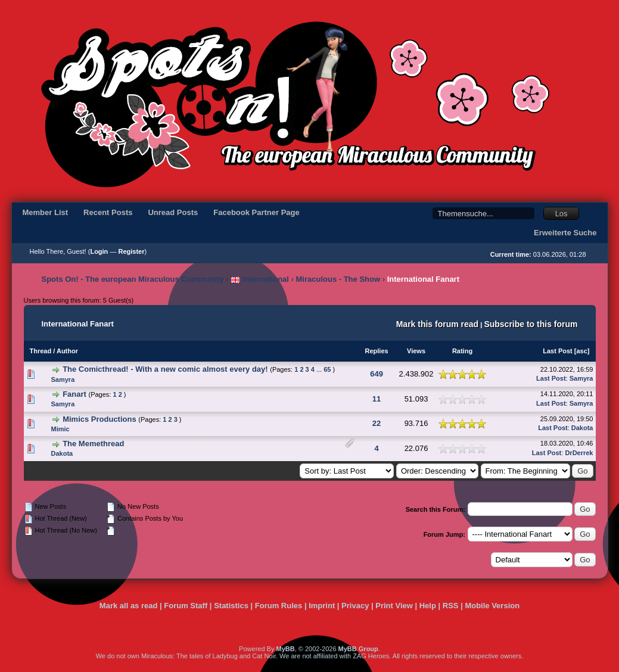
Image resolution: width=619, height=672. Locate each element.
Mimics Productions (99, 419)
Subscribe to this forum (531, 324)
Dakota (582, 428)
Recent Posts (108, 212)
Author (67, 351)
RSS (451, 606)
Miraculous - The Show (338, 279)
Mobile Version (492, 606)
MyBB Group (358, 649)
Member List (46, 212)
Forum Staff (186, 606)
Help (428, 606)
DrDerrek (579, 453)
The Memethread (93, 444)
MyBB (285, 649)
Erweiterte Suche (565, 233)
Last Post (558, 351)
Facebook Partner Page (256, 212)
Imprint (322, 606)
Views (416, 351)
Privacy (355, 606)
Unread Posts (173, 212)
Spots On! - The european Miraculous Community (133, 279)
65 (327, 369)
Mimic (60, 429)
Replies (376, 351)
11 (377, 399)
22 (377, 423)
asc (581, 351)
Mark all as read (129, 606)
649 (377, 374)
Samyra (63, 379)
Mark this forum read (437, 324)
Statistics (231, 606)
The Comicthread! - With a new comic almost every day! (165, 369)
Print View (394, 606)
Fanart (74, 394)
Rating (462, 351)
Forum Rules (279, 606)
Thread (41, 351)
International (260, 279)
